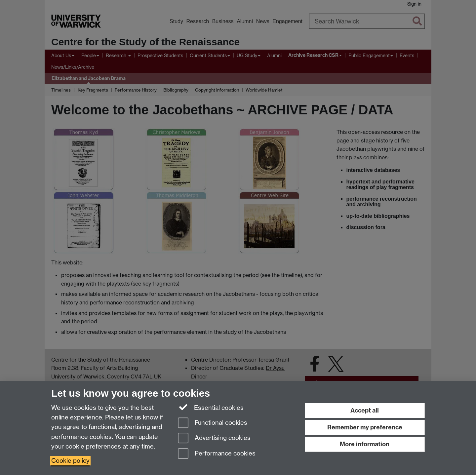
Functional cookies (213, 423)
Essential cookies (211, 407)
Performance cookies (217, 454)
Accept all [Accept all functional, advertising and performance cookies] (365, 410)
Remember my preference (365, 427)
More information (365, 444)
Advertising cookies (214, 438)
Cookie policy (70, 461)
